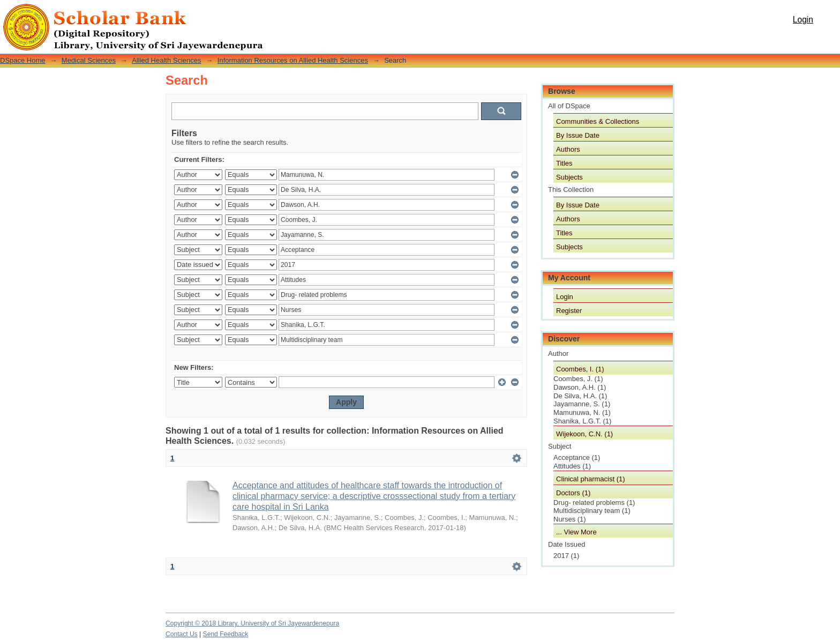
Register (569, 311)
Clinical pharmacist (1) (591, 479)
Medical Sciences (89, 60)
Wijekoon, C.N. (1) (584, 434)
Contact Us (182, 634)
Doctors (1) (573, 493)
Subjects (569, 177)
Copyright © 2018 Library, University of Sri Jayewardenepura (252, 623)
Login (803, 20)
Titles (564, 163)
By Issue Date (578, 135)
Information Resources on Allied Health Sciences (293, 60)
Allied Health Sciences (166, 60)
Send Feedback (226, 634)
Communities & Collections (598, 121)
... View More (576, 532)
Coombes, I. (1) (580, 369)
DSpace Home (23, 60)
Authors (568, 149)
